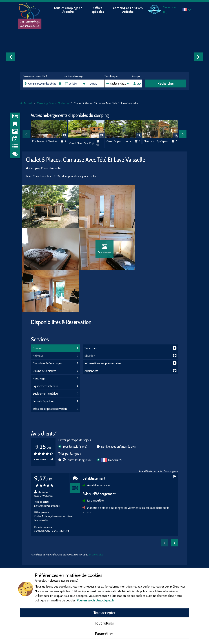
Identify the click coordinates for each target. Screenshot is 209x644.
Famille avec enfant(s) (119, 406)
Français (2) (115, 420)
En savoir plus (96, 514)
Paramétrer (104, 634)
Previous (11, 57)
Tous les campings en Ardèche (68, 10)
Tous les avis (75, 406)
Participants (137, 76)
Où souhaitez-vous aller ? (35, 76)
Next (198, 57)
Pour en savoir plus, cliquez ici (96, 600)
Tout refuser (104, 623)
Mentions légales (93, 543)
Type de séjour (111, 76)
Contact (88, 564)
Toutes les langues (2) (79, 420)
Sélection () (170, 9)
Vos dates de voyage (73, 76)
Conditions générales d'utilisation (102, 554)
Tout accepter (104, 613)
